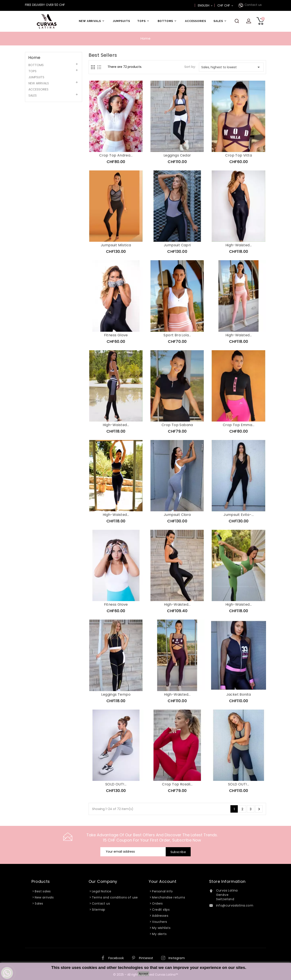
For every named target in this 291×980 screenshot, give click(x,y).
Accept (143, 974)
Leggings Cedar (177, 155)
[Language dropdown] (205, 5)
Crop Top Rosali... (177, 784)
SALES (221, 21)
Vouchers (160, 922)
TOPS (144, 21)
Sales (39, 903)
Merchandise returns (169, 897)
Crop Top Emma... (239, 425)
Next (259, 809)
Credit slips (161, 910)
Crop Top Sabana (177, 425)
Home (34, 58)
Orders (157, 903)
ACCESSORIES (196, 21)
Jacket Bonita (239, 694)
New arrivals (44, 897)
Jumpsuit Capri (177, 245)
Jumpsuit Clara (177, 515)
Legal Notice (102, 891)
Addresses (160, 916)
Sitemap (99, 910)
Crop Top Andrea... (116, 155)
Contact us (253, 5)
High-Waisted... (239, 245)
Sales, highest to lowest (231, 67)
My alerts (159, 934)
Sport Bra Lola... (177, 335)
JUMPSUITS (121, 21)
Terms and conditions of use (115, 897)
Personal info (162, 891)
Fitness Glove (116, 335)
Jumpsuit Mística (116, 245)
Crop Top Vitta (239, 155)
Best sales (43, 891)
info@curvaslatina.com (235, 905)
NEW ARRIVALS (92, 21)
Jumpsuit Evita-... (239, 515)
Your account (163, 881)
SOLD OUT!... (116, 784)
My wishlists (161, 928)
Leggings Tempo (116, 694)
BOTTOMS (168, 21)
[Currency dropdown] (226, 5)
